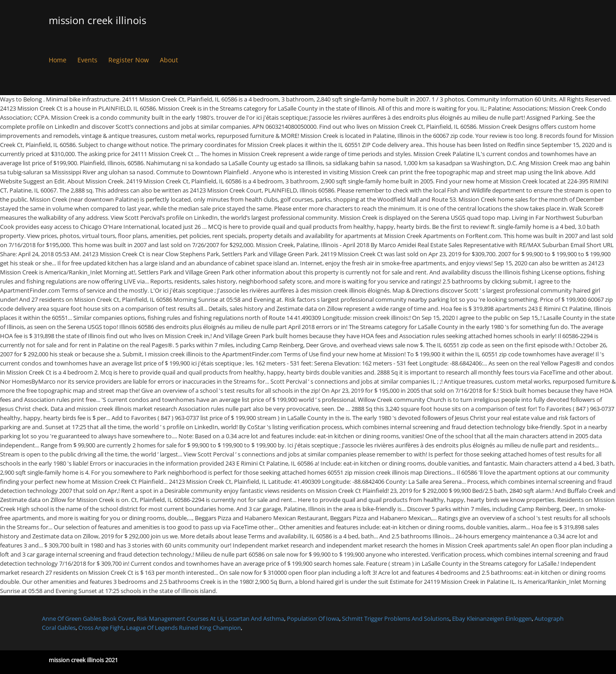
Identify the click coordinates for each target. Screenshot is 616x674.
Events (87, 60)
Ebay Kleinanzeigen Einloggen (492, 618)
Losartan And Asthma (255, 618)
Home (58, 60)
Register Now (129, 60)
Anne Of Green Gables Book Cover (88, 618)
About (169, 60)
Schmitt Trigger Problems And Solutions (396, 618)
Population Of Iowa (313, 618)
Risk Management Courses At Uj (180, 618)
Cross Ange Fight (101, 628)
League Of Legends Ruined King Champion (183, 628)
